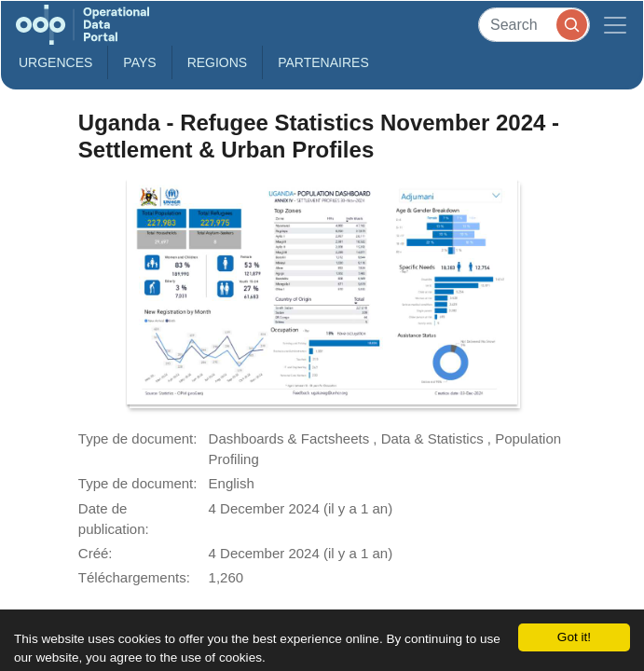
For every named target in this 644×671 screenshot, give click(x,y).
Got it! (574, 637)
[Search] (534, 25)
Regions (218, 62)
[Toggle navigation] (615, 25)
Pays (139, 62)
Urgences (55, 62)
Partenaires (323, 62)
